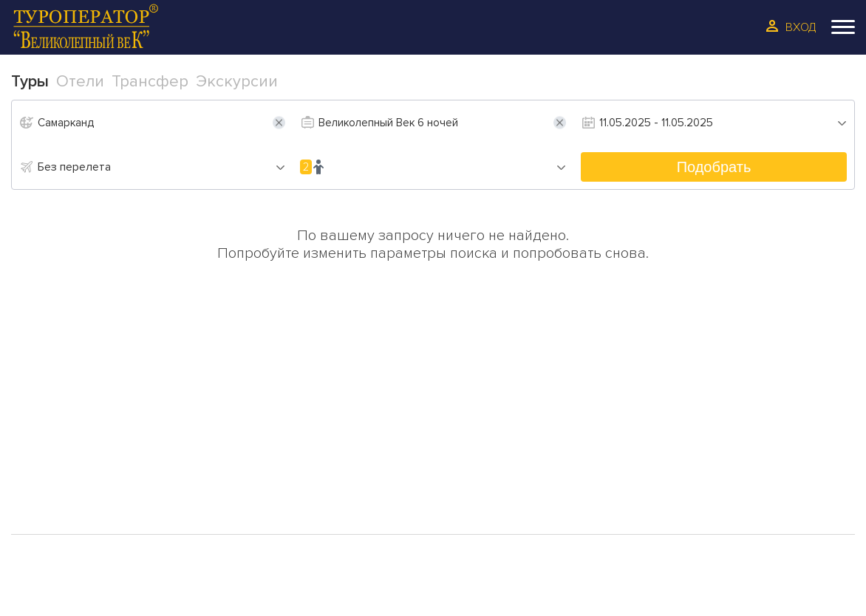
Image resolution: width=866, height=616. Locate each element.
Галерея (62, 496)
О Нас (267, 425)
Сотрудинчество (307, 473)
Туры (51, 425)
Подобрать (714, 167)
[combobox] (161, 167)
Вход (801, 27)
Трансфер (69, 473)
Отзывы (273, 449)
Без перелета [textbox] (74, 167)
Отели (56, 449)
